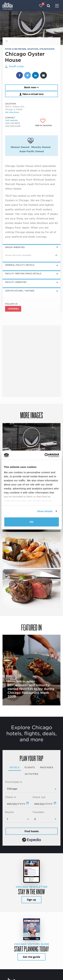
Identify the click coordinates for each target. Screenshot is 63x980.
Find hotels (32, 831)
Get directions (12, 112)
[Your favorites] (41, 6)
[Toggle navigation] (57, 6)
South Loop (16, 66)
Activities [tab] (32, 774)
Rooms (9, 812)
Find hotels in (14, 782)
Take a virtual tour (32, 94)
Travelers (38, 812)
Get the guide (32, 957)
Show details (45, 511)
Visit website (11, 120)
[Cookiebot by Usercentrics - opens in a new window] (45, 455)
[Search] (48, 6)
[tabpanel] (32, 812)
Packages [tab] (47, 767)
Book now (32, 87)
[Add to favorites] (44, 123)
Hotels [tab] (15, 767)
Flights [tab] (30, 767)
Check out (39, 797)
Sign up (32, 900)
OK (32, 522)
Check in (10, 797)
